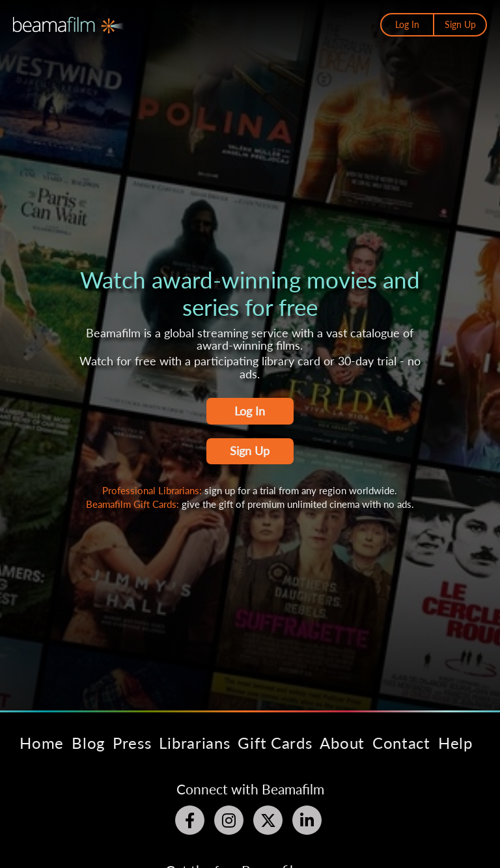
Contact (401, 743)
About (342, 743)
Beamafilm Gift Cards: (134, 504)
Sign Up (460, 24)
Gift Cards (275, 743)
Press (132, 743)
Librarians (194, 743)
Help (455, 743)
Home (42, 743)
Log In (407, 24)
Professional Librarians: (153, 490)
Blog (88, 743)
